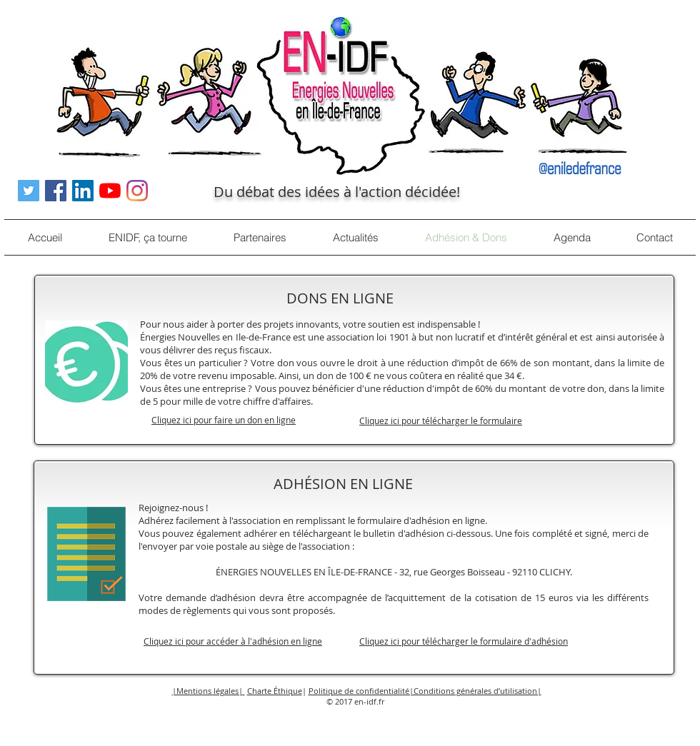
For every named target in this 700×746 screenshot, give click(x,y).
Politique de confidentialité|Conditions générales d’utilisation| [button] (425, 691)
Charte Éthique (275, 691)
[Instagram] (137, 191)
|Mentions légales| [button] (207, 691)
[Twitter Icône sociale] (29, 191)
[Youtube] (110, 191)
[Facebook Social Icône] (56, 191)
